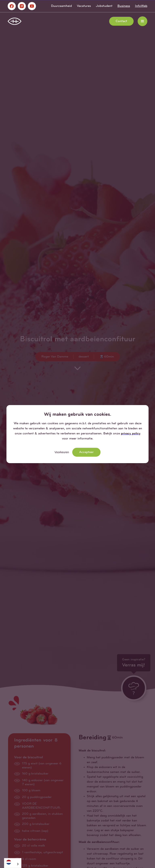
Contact (121, 21)
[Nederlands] (13, 862)
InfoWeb (141, 6)
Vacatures (84, 6)
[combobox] (13, 863)
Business (124, 6)
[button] (142, 21)
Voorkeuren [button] (62, 452)
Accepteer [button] (86, 452)
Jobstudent (104, 6)
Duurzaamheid (61, 6)
